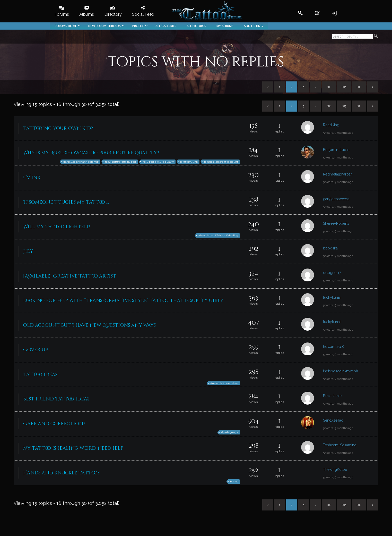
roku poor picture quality (158, 162)
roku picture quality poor (121, 162)
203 (344, 87)
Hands (234, 481)
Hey (28, 251)
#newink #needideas (224, 383)
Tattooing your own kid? (58, 128)
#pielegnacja (230, 432)
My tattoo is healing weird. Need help (73, 448)
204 (359, 87)
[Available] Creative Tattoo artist (70, 276)
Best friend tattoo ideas (56, 399)
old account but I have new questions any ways (89, 325)
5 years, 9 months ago (338, 133)
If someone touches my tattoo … (66, 202)
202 (329, 87)
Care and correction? (54, 424)
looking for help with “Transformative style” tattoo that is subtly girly (123, 301)
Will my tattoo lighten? (57, 227)
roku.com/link (189, 162)
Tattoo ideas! (41, 375)
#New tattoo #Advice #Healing (218, 235)
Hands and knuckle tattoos (61, 473)
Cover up (36, 350)
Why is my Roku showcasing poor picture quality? (91, 153)
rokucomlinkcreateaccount (221, 162)
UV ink (32, 178)
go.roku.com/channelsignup (81, 162)
